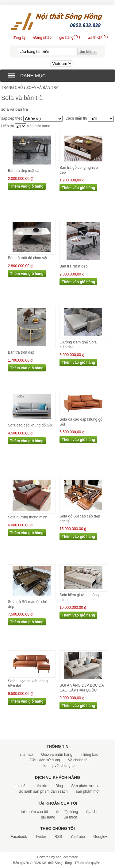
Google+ (100, 837)
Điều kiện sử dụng (45, 760)
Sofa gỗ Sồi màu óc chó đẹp (28, 604)
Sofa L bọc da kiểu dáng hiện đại (28, 684)
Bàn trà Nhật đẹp (73, 266)
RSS (58, 837)
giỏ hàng (48, 817)
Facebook (19, 837)
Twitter (41, 837)
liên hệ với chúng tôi (59, 766)
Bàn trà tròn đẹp (21, 352)
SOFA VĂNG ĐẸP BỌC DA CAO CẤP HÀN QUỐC (82, 688)
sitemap (26, 755)
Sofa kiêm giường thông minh (79, 597)
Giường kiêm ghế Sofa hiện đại (78, 345)
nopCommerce (67, 857)
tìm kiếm (21, 786)
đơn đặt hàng (67, 812)
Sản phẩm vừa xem (87, 786)
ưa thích (70, 817)
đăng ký (19, 38)
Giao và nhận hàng (57, 755)
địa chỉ (92, 812)
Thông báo (89, 755)
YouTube (78, 837)
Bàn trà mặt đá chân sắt (28, 258)
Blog (59, 786)
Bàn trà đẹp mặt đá (24, 171)
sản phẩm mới (88, 791)
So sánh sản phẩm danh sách (43, 791)
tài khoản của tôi (34, 812)
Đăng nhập (42, 38)
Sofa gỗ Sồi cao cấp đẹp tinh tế (80, 519)
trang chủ (12, 88)
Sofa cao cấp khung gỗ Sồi (30, 425)
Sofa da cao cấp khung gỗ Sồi (81, 422)
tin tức (42, 786)
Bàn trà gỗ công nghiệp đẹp (79, 170)
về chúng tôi (78, 760)
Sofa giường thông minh (28, 517)
